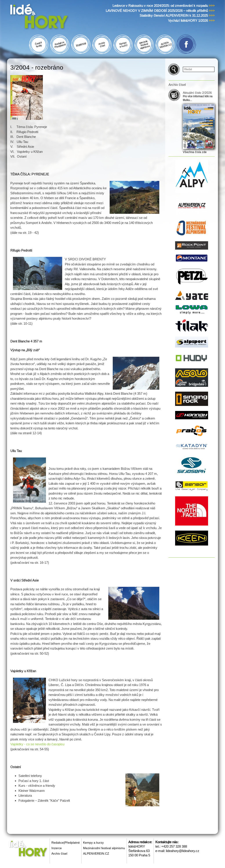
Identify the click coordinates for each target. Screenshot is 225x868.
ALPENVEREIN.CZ (96, 854)
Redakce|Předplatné (66, 843)
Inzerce (57, 848)
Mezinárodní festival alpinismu (104, 848)
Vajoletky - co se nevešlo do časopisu (37, 744)
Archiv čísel (59, 854)
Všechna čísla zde (195, 152)
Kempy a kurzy (93, 843)
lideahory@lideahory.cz (183, 851)
